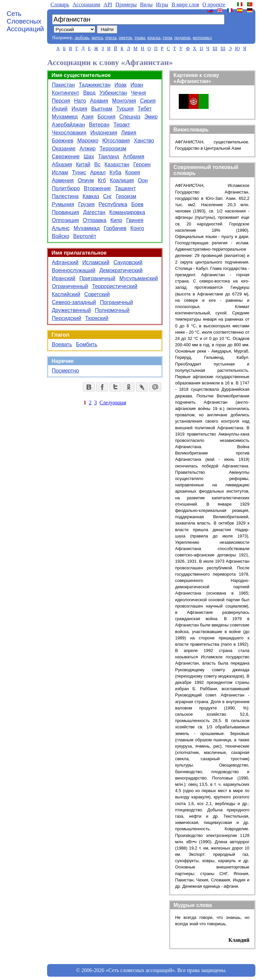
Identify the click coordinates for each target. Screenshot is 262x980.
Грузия (86, 204)
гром (167, 38)
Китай (83, 164)
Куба (115, 172)
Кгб (102, 180)
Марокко (88, 141)
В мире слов (185, 4)
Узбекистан (113, 93)
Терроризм (113, 149)
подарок (182, 38)
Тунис (79, 172)
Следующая (113, 403)
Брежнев (63, 141)
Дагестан (94, 212)
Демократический (121, 270)
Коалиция (122, 180)
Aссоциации (87, 4)
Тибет (145, 109)
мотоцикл (202, 38)
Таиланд (109, 157)
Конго (137, 228)
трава (140, 38)
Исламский (96, 262)
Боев (137, 204)
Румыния (63, 204)
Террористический (115, 286)
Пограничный (116, 302)
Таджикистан (95, 85)
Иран (137, 85)
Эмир (151, 117)
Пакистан (63, 85)
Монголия (124, 101)
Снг (107, 196)
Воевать (62, 344)
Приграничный (97, 278)
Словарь (60, 4)
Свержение (66, 157)
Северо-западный (74, 302)
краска (154, 38)
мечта (97, 38)
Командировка (127, 212)
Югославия (116, 141)
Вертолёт (85, 236)
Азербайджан (68, 125)
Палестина (65, 196)
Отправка (95, 220)
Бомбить (87, 344)
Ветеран (99, 125)
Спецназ (130, 117)
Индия (79, 109)
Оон (143, 180)
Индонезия (104, 133)
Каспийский (66, 294)
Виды (146, 4)
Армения (63, 180)
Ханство (144, 141)
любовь (82, 38)
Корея (133, 172)
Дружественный (71, 310)
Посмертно (65, 371)
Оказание (64, 149)
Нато (80, 101)
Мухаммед (65, 117)
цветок (125, 38)
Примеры (126, 4)
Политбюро (66, 188)
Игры (162, 4)
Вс (97, 164)
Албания (134, 157)
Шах (89, 157)
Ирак (120, 85)
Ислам (60, 172)
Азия (88, 117)
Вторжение (97, 188)
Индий (60, 109)
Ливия (129, 133)
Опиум (86, 180)
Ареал (98, 172)
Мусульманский (139, 278)
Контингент (65, 93)
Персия (61, 101)
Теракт (122, 125)
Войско (61, 236)
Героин (142, 164)
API (108, 4)
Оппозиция (65, 220)
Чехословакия (69, 133)
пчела (111, 38)
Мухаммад (87, 228)
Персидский (66, 318)
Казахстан (117, 164)
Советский (97, 294)
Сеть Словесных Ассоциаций (25, 21)
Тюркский (97, 318)
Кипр (116, 220)
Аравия (99, 101)
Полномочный (112, 310)
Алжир (88, 149)
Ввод (89, 93)
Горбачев (115, 228)
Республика (113, 204)
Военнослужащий (73, 270)
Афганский (65, 262)
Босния (106, 117)
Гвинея (135, 220)
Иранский (64, 278)
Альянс (61, 228)
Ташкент (125, 188)
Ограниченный (70, 286)
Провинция (65, 212)
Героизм (126, 196)
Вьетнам (102, 109)
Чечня (138, 93)
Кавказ (91, 196)
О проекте (214, 4)
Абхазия (62, 164)
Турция (125, 109)
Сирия (148, 101)
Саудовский (128, 262)
